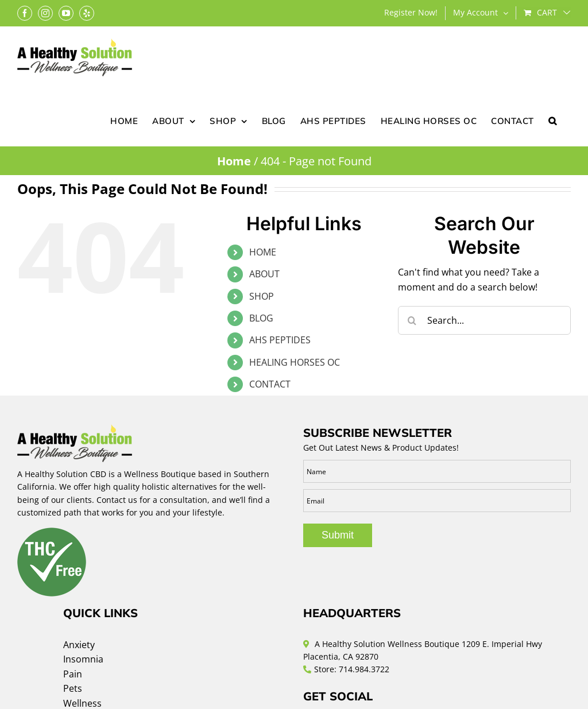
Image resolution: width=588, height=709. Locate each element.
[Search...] (484, 320)
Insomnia (83, 659)
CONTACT (270, 384)
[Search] (412, 320)
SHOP (262, 296)
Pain (73, 674)
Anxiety (79, 645)
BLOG (261, 318)
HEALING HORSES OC (295, 362)
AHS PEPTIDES (280, 340)
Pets (73, 688)
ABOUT (264, 274)
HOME (263, 252)
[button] (553, 120)
